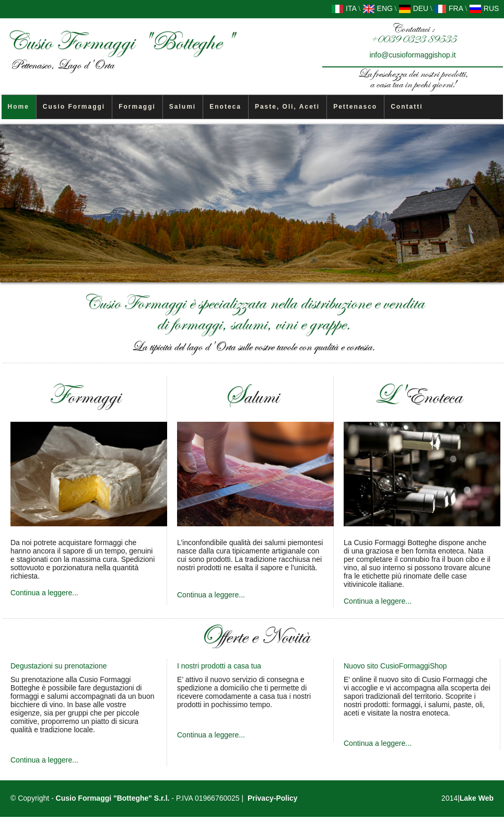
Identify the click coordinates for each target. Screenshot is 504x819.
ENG (378, 8)
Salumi (183, 107)
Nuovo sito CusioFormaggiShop (395, 666)
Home (19, 107)
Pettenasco (355, 107)
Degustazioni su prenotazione (58, 666)
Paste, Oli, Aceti (287, 107)
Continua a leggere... (44, 593)
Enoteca (225, 107)
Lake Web (477, 798)
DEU (413, 8)
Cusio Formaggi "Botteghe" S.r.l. (113, 798)
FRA (449, 8)
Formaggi (137, 107)
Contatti (407, 107)
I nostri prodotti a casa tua (219, 666)
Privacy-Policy (273, 798)
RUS (484, 8)
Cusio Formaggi (74, 107)
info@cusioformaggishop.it (412, 55)
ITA (344, 8)
